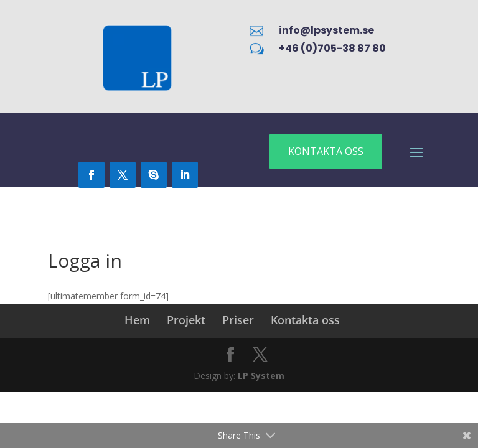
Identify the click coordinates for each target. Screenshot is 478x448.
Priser (238, 320)
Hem (137, 320)
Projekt (186, 320)
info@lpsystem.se (326, 30)
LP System (261, 376)
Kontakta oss (305, 320)
